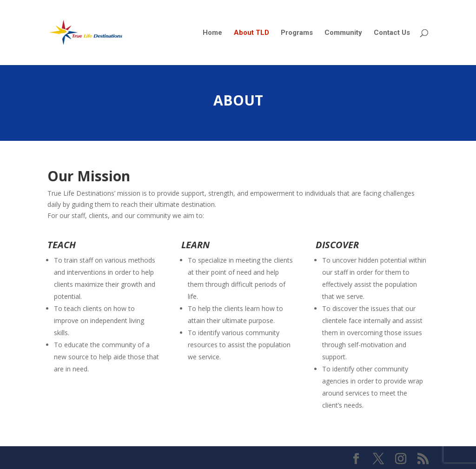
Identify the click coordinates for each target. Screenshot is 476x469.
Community (343, 33)
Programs (297, 33)
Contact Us (392, 33)
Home (212, 33)
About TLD (251, 33)
